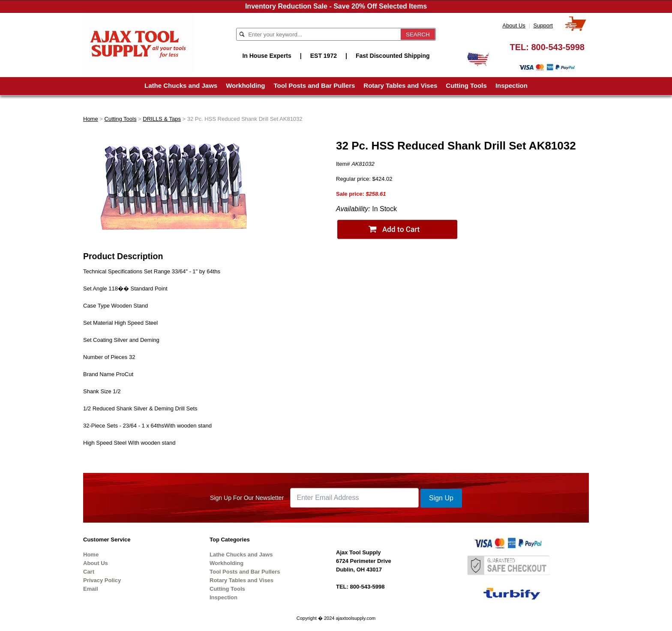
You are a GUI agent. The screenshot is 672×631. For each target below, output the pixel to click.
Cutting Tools (466, 85)
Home (91, 119)
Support (543, 25)
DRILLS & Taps (162, 119)
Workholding (245, 85)
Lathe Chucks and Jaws (181, 85)
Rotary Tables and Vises (400, 85)
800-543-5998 (558, 47)
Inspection (511, 85)
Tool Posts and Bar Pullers (315, 85)
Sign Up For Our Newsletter (247, 498)
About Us (514, 25)
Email (91, 589)
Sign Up (441, 498)
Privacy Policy (102, 580)
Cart (89, 572)
